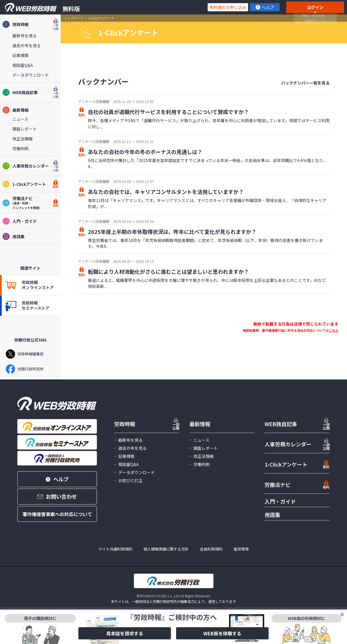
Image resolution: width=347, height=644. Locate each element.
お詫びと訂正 (130, 480)
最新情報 (15, 110)
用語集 (13, 236)
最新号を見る (25, 36)
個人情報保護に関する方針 (166, 549)
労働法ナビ (278, 485)
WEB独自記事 (30, 92)
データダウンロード (31, 75)
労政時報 (30, 24)
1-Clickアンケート (30, 184)
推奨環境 (241, 549)
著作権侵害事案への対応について (57, 514)
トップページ (74, 18)
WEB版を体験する (222, 633)
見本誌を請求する (125, 633)
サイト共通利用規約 (115, 549)
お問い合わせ (57, 496)
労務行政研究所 (25, 369)
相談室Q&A (23, 65)
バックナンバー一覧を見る (305, 83)
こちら (334, 330)
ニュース (20, 119)
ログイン (315, 7)
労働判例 (21, 148)
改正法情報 (23, 139)
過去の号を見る (27, 45)
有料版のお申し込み (228, 7)
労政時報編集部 (25, 354)
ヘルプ (265, 7)
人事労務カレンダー (30, 166)
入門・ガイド (20, 221)
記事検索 (21, 55)
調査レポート (25, 129)
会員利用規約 (211, 549)
